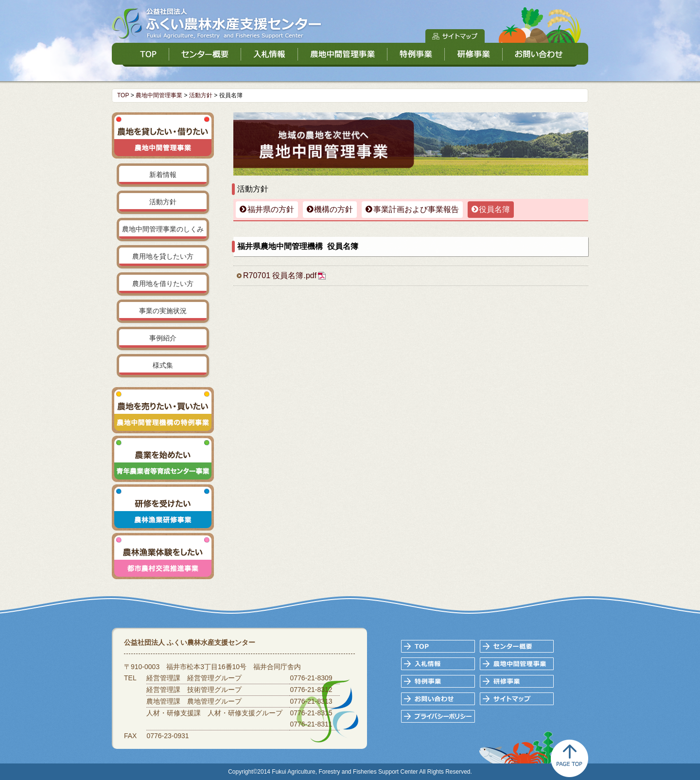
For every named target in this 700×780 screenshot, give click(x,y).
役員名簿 (494, 209)
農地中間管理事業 (159, 95)
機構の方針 (333, 209)
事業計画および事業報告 (416, 209)
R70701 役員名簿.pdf (280, 275)
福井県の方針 (271, 209)
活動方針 (201, 95)
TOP (123, 95)
